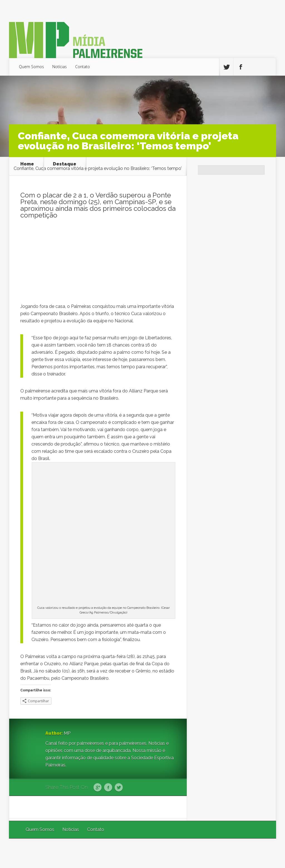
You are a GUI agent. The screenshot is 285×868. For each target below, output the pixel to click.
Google (98, 788)
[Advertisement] (98, 264)
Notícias (60, 67)
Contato (83, 67)
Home (27, 164)
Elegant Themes (202, 853)
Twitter (119, 788)
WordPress (263, 853)
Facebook (108, 788)
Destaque (65, 164)
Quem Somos (31, 67)
